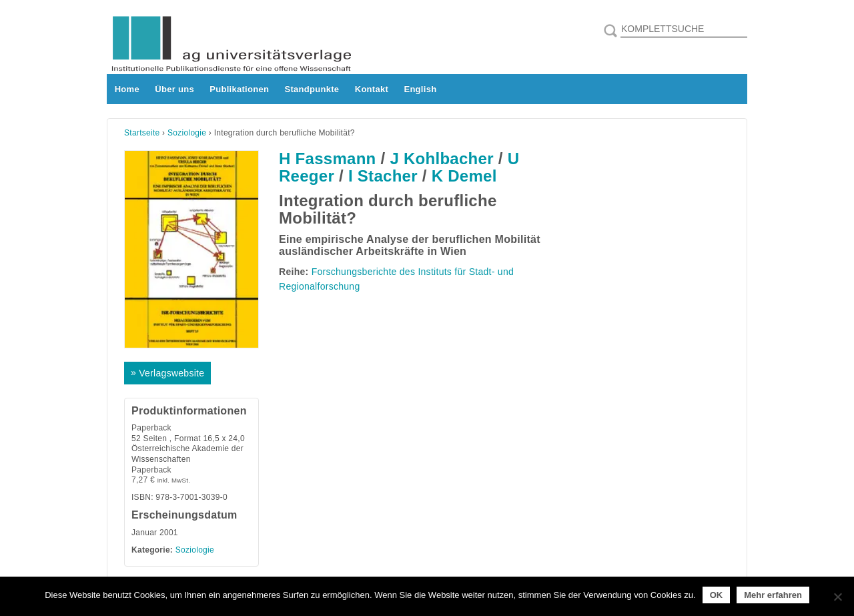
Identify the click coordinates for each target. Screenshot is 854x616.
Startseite (142, 133)
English (420, 89)
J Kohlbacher (441, 159)
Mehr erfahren (773, 595)
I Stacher (383, 176)
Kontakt (372, 89)
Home (127, 89)
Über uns (174, 89)
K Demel (464, 176)
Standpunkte (312, 89)
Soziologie (187, 133)
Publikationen (239, 89)
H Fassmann (328, 159)
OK (717, 595)
